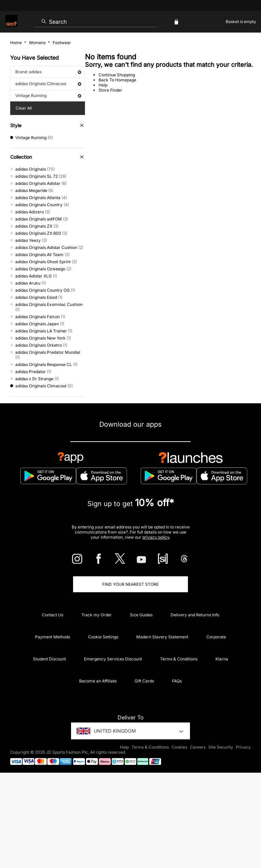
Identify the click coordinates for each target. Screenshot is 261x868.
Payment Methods (53, 637)
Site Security (221, 747)
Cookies (179, 747)
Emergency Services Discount (113, 659)
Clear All (24, 108)
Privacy (243, 747)
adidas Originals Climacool (48, 84)
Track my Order (97, 615)
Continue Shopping (117, 75)
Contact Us (53, 615)
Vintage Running (48, 95)
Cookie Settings (103, 637)
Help (103, 85)
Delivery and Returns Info (195, 615)
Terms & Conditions (179, 659)
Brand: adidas (48, 72)
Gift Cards (144, 681)
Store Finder (110, 90)
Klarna (222, 659)
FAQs (177, 681)
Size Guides (141, 615)
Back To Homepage (117, 80)
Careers (198, 747)
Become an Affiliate (98, 681)
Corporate (216, 637)
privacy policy (156, 537)
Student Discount (49, 659)
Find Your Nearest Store (130, 584)
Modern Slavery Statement (162, 637)
